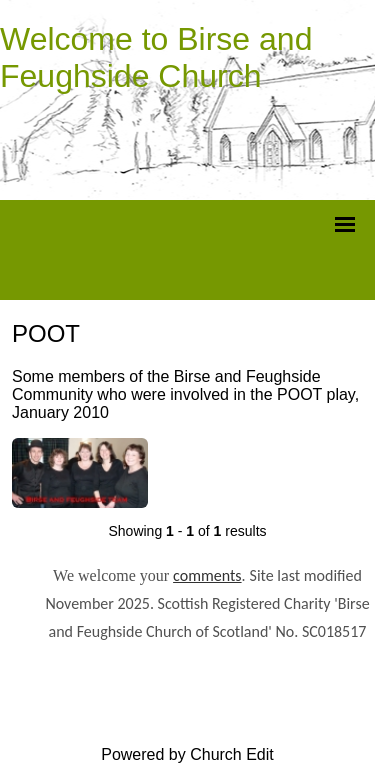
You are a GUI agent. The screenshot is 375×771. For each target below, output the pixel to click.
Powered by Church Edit (187, 754)
